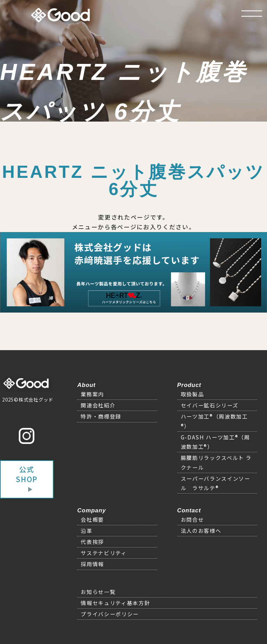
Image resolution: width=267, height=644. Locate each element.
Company (91, 510)
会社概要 (92, 519)
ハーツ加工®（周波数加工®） (214, 421)
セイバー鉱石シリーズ (210, 405)
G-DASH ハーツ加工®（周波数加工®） (215, 442)
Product (189, 385)
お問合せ (192, 519)
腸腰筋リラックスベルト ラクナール (216, 462)
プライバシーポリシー (110, 614)
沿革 (86, 530)
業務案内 (92, 394)
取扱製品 (192, 394)
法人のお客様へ (201, 530)
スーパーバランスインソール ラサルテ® (216, 483)
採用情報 (92, 564)
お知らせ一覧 (98, 592)
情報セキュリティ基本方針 (115, 603)
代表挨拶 (92, 542)
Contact (189, 510)
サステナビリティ (104, 553)
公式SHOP (27, 474)
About (86, 385)
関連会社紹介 (98, 405)
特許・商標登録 (101, 416)
